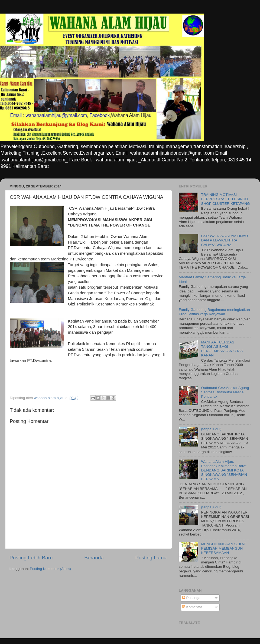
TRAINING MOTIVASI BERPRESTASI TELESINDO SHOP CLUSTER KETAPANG (225, 199)
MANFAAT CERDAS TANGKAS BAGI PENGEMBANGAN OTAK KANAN (222, 349)
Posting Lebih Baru (31, 558)
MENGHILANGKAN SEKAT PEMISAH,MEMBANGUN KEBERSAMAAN (223, 548)
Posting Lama (151, 558)
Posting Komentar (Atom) (50, 569)
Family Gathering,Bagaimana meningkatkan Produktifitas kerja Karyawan (214, 312)
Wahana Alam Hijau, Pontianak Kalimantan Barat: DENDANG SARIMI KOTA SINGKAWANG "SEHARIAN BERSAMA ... (224, 470)
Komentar (192, 607)
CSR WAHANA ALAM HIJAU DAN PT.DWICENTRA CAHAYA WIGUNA (224, 240)
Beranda (94, 558)
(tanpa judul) (211, 429)
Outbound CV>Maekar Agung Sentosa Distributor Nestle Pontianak (225, 392)
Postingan (192, 598)
